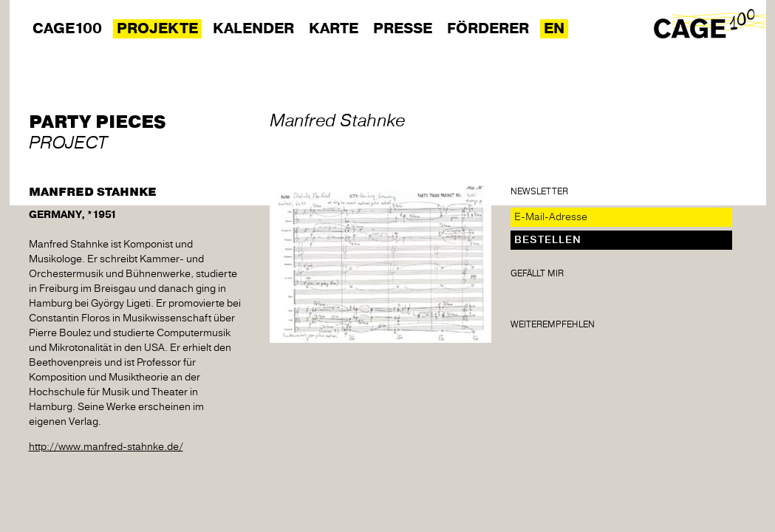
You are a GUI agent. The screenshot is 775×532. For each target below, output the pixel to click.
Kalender (253, 29)
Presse (403, 29)
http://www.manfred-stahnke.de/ (106, 447)
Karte (334, 29)
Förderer (488, 29)
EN (554, 29)
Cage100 (67, 29)
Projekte (157, 29)
